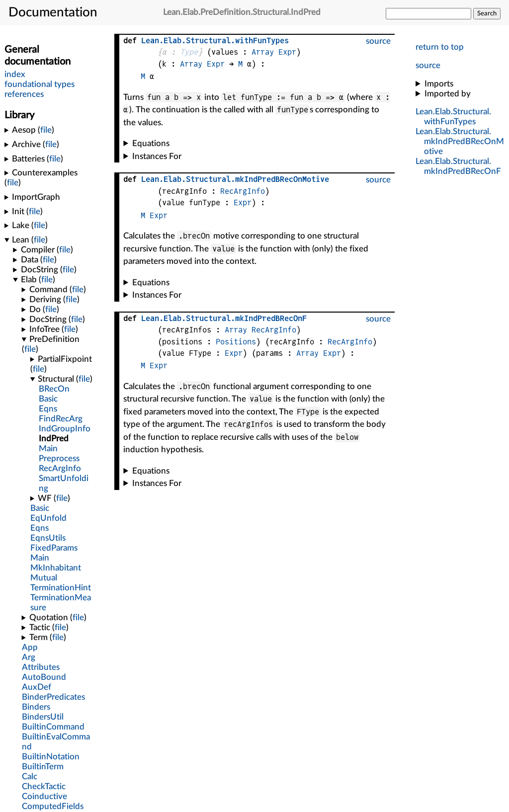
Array (263, 52)
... (460, 141)
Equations (151, 143)
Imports (439, 84)
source (428, 65)
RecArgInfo (243, 191)
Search (487, 13)
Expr (287, 52)
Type (189, 52)
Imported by (448, 94)
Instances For (157, 156)
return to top (440, 47)
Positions (236, 342)
